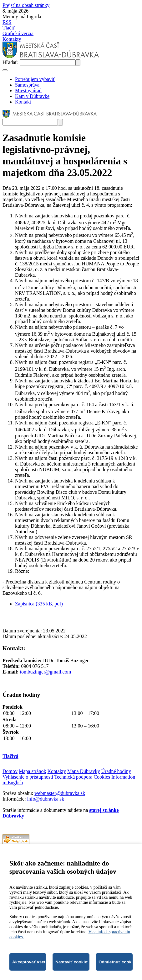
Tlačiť (9, 28)
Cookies (102, 777)
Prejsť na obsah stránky (26, 5)
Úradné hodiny (116, 771)
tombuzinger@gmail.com (46, 672)
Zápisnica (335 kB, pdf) (39, 604)
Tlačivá (10, 756)
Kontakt (23, 102)
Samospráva (27, 85)
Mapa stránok (33, 771)
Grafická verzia (18, 33)
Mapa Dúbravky (84, 771)
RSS (7, 22)
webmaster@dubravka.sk (60, 793)
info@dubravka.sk (46, 799)
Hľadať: (11, 62)
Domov (10, 771)
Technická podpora (73, 777)
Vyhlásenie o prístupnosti (28, 777)
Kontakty (12, 39)
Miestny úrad (28, 91)
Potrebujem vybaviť (35, 79)
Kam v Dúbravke (32, 96)
